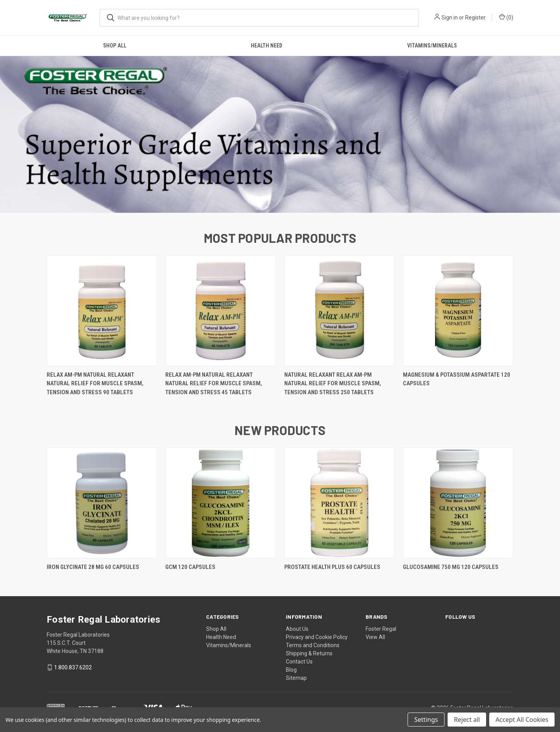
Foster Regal (381, 629)
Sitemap (296, 678)
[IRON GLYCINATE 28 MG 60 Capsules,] (102, 503)
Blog (291, 670)
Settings (426, 720)
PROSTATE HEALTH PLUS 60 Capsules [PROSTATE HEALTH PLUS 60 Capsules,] (332, 567)
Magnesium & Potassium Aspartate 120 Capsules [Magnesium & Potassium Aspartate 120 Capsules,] (457, 379)
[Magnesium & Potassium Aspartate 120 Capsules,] (458, 311)
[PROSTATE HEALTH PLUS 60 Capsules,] (339, 503)
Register (475, 18)
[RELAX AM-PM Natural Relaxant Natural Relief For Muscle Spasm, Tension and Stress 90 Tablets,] (102, 311)
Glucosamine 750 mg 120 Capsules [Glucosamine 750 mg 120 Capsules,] (451, 567)
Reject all (467, 720)
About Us (297, 629)
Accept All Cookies (522, 720)
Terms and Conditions (313, 645)
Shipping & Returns (309, 653)
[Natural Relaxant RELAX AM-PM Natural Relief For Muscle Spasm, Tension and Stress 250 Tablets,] (339, 311)
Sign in (450, 18)
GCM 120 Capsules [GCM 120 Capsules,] (190, 567)
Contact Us (299, 662)
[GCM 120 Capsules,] (220, 503)
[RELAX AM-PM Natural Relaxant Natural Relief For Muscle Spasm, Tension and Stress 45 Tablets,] (220, 311)
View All (375, 637)
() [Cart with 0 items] (506, 17)
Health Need (267, 46)
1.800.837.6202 (73, 667)
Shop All (115, 46)
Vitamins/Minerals (432, 46)
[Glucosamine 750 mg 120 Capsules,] (458, 503)
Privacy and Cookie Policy (317, 637)
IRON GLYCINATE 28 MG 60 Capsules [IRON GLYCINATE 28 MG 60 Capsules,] (93, 567)
